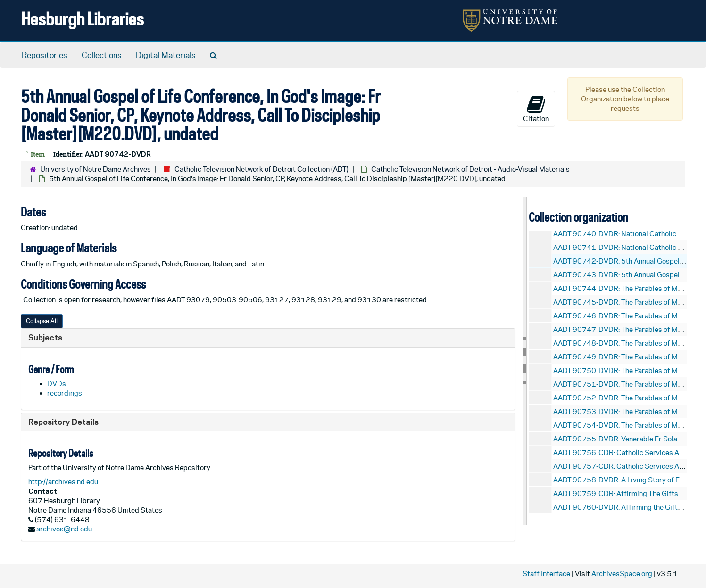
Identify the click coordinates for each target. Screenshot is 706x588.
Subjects (45, 337)
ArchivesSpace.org (622, 574)
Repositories (45, 55)
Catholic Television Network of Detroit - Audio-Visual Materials (470, 169)
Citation (536, 108)
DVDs (57, 384)
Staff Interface (546, 574)
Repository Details (63, 422)
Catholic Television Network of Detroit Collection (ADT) (262, 169)
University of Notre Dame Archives (96, 169)
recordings (65, 393)
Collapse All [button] (42, 321)
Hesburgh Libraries (83, 19)
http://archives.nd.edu (63, 482)
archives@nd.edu (64, 529)
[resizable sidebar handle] (525, 361)
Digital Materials (166, 55)
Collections (102, 55)
